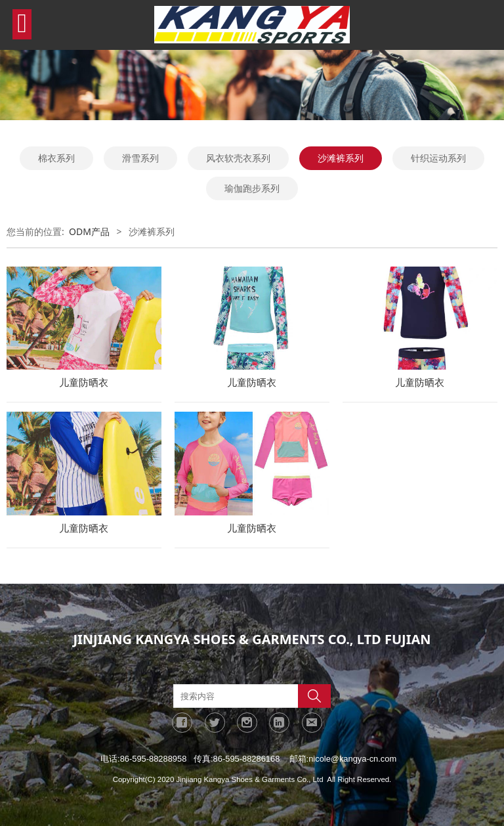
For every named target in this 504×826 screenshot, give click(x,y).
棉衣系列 (56, 158)
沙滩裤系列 (341, 158)
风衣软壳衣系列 (238, 158)
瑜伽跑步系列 (252, 188)
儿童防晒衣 (84, 382)
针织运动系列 (438, 158)
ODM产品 (89, 231)
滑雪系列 (140, 158)
